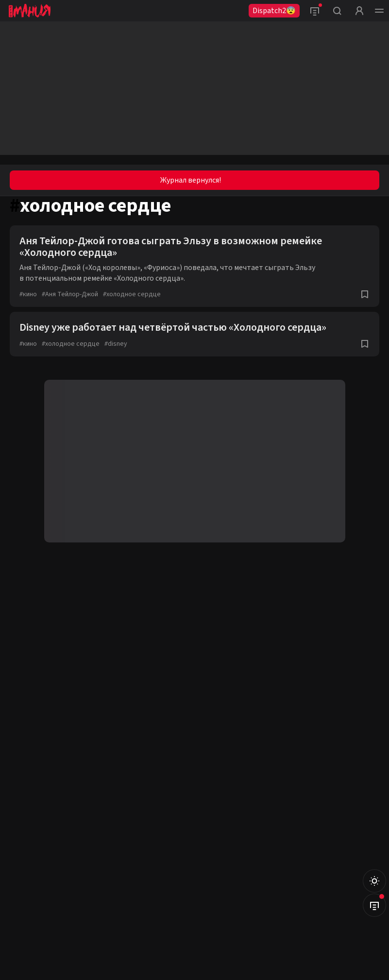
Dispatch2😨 (274, 11)
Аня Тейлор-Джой (70, 294)
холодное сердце (132, 294)
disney (116, 344)
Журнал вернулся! (191, 180)
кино (28, 294)
